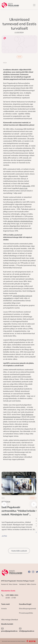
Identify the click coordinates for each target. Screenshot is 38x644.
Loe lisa (4, 536)
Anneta (4, 609)
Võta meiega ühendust (10, 620)
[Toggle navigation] (34, 5)
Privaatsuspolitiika (26, 613)
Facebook (29, 572)
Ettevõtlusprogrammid (27, 609)
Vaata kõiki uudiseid (19, 551)
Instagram (33, 572)
